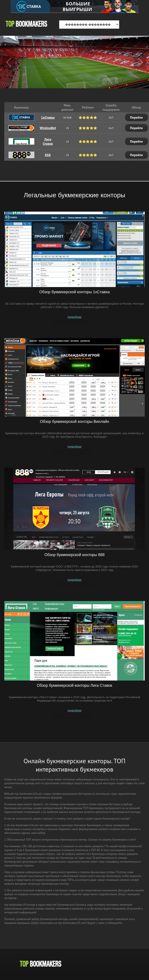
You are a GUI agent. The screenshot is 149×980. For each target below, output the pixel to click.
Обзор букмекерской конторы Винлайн (74, 422)
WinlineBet (48, 128)
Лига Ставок (48, 141)
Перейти (136, 117)
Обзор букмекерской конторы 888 (74, 555)
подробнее (74, 317)
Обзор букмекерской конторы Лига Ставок (75, 685)
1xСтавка (48, 117)
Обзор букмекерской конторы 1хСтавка (74, 292)
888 (48, 155)
